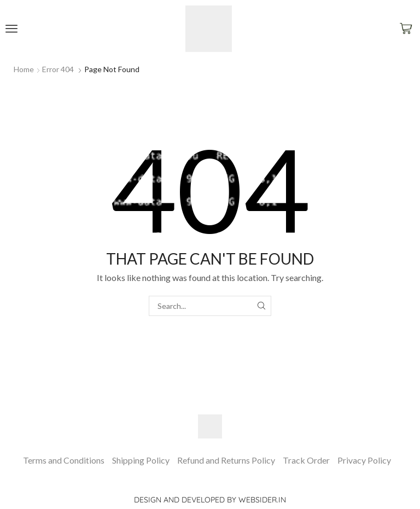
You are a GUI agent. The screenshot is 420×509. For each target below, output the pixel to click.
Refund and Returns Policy (226, 460)
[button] (11, 28)
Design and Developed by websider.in (210, 500)
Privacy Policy (364, 460)
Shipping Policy (141, 460)
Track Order (306, 460)
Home (24, 69)
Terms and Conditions (64, 460)
